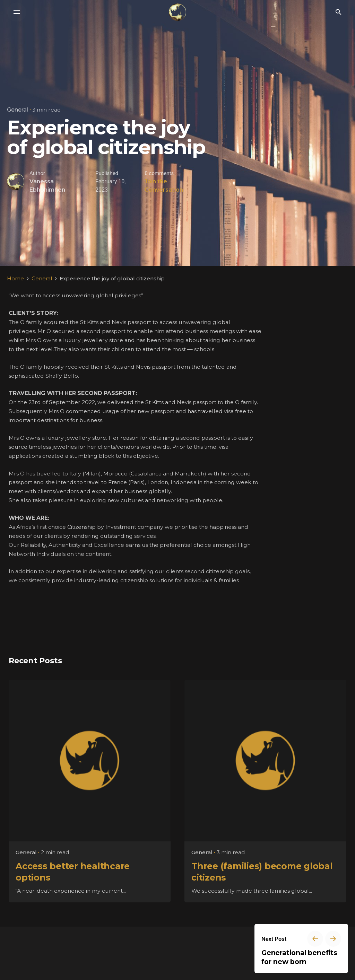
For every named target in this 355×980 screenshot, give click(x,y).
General (18, 110)
